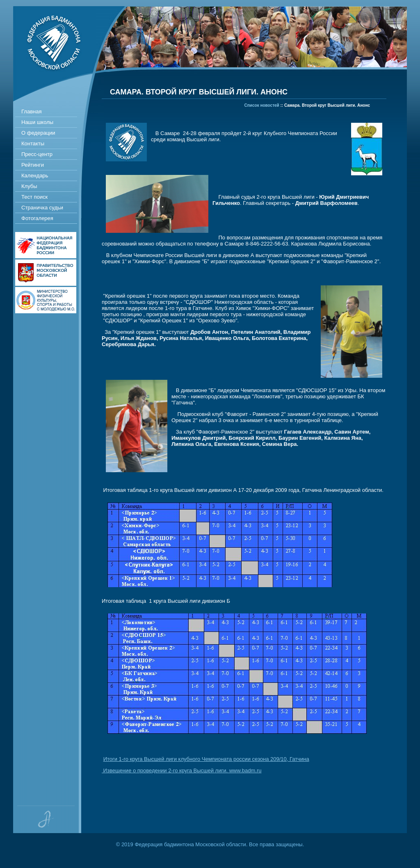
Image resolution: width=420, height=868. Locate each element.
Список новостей (262, 105)
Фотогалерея (37, 218)
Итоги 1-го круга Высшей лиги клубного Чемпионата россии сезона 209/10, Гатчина (206, 759)
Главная (31, 111)
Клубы (29, 186)
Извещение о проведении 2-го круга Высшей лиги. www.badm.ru (181, 770)
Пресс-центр (37, 154)
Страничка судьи (42, 208)
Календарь (35, 176)
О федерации (38, 133)
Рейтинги (33, 165)
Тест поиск (34, 197)
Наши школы (37, 122)
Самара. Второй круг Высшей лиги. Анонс (327, 105)
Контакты (33, 144)
